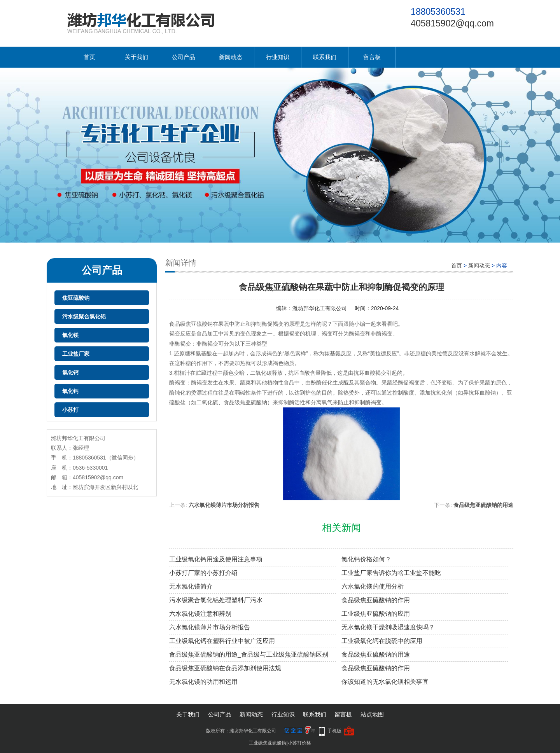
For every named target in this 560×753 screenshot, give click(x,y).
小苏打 (70, 410)
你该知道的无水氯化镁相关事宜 (385, 682)
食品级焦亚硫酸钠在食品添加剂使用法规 (225, 668)
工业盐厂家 (76, 354)
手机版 (334, 731)
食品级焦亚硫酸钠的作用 (376, 600)
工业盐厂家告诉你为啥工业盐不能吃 (391, 573)
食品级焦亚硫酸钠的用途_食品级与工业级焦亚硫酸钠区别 (249, 654)
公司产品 (184, 57)
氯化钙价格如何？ (366, 559)
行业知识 (278, 57)
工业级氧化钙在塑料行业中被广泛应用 (222, 641)
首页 (89, 57)
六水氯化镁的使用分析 (373, 586)
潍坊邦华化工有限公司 (320, 308)
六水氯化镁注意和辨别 (200, 614)
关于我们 (136, 57)
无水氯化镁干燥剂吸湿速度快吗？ (388, 627)
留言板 (372, 57)
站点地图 (372, 714)
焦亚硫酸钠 (76, 298)
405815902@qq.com (452, 23)
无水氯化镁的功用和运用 (203, 682)
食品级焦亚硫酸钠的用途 (483, 505)
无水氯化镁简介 (191, 586)
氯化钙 (70, 372)
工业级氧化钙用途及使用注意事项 (216, 559)
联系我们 (325, 57)
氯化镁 (70, 335)
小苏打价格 (299, 743)
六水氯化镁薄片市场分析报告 (224, 505)
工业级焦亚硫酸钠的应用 (376, 614)
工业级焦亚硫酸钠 (268, 743)
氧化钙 (70, 391)
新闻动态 (231, 57)
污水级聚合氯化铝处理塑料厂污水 (216, 600)
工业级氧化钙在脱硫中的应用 (382, 641)
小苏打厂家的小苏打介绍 (203, 573)
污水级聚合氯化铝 (84, 316)
